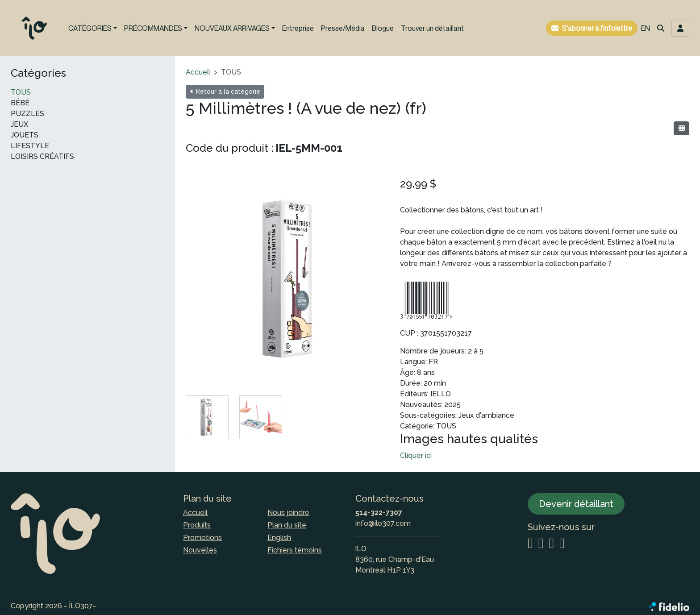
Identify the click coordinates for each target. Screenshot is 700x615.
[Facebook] (541, 544)
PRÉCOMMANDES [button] (153, 28)
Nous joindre (288, 513)
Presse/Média (343, 28)
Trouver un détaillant (432, 28)
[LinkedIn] (551, 544)
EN (646, 28)
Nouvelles (200, 550)
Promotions (202, 538)
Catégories (38, 73)
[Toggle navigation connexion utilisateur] (680, 28)
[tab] (207, 417)
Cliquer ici (416, 455)
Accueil (198, 72)
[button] (661, 28)
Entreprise (298, 28)
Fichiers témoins (295, 550)
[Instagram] (530, 544)
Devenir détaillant (576, 504)
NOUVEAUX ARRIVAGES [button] (232, 28)
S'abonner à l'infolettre (597, 28)
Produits (197, 525)
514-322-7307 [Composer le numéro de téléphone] (379, 513)
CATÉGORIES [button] (90, 28)
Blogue (383, 28)
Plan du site (287, 525)
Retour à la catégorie (225, 91)
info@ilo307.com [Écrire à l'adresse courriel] (383, 523)
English (279, 538)
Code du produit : (230, 148)
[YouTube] (562, 544)
